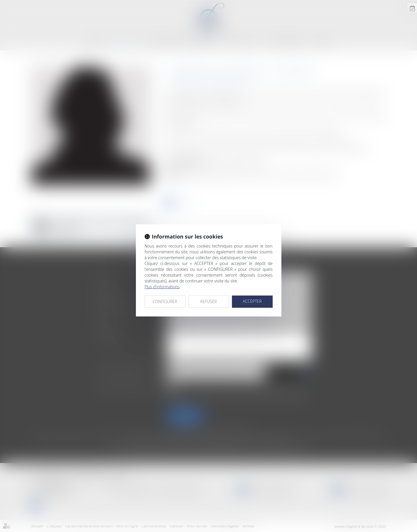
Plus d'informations (162, 287)
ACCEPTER (252, 301)
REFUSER (208, 301)
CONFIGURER (165, 301)
